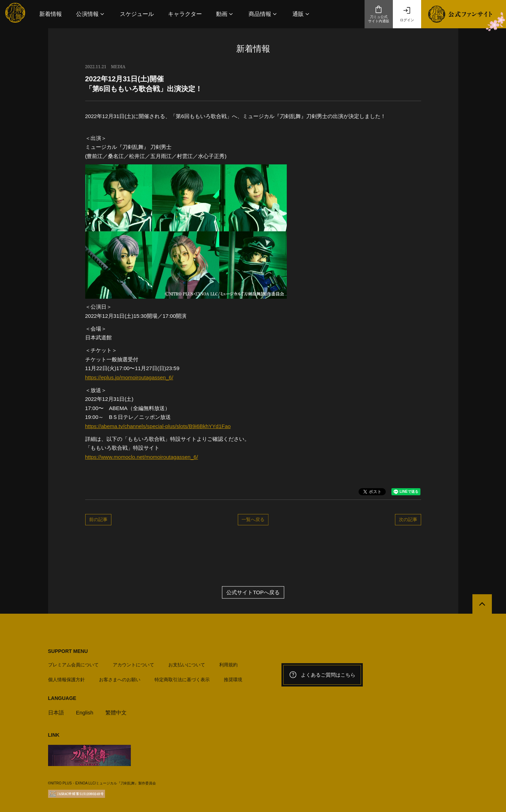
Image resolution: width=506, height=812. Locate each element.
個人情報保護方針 (66, 680)
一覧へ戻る (253, 519)
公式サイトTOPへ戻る (253, 592)
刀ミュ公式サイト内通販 (379, 14)
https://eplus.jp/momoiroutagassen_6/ (129, 377)
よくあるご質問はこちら (322, 675)
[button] (91, 14)
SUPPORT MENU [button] (68, 651)
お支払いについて (187, 665)
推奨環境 (233, 680)
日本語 (56, 712)
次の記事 (408, 519)
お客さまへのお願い (120, 680)
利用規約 (228, 665)
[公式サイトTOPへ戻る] (482, 604)
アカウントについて (133, 665)
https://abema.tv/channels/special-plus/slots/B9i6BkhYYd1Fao (158, 426)
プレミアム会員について (73, 665)
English (85, 712)
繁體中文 (116, 712)
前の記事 (98, 519)
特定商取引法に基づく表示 (182, 680)
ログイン (407, 14)
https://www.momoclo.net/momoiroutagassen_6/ (142, 457)
